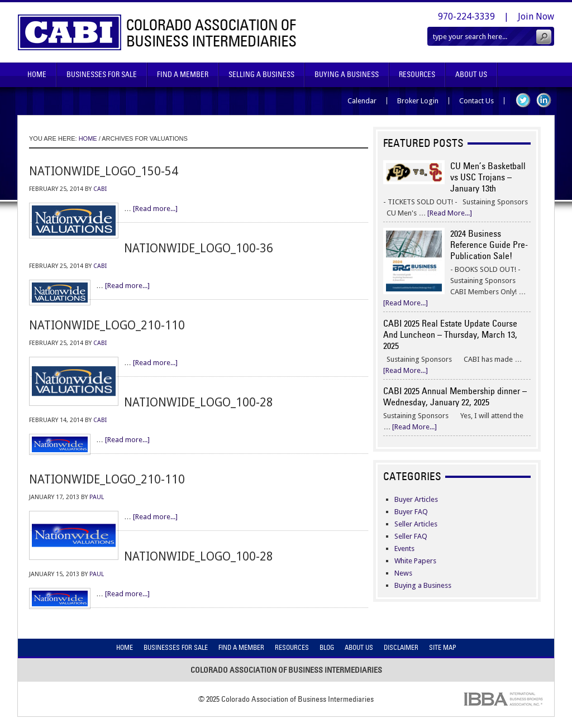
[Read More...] (450, 213)
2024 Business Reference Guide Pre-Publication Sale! (489, 245)
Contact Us (476, 101)
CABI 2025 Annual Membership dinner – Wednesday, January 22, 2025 (455, 396)
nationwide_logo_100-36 (199, 248)
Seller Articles (416, 524)
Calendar (362, 101)
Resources (417, 75)
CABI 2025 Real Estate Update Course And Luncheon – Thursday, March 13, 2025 (450, 334)
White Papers (415, 561)
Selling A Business (261, 75)
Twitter (523, 100)
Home (37, 75)
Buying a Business (423, 585)
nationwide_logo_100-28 (199, 402)
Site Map (443, 647)
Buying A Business (347, 75)
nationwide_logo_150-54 (104, 171)
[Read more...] (155, 209)
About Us (471, 75)
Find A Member (183, 75)
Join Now (536, 16)
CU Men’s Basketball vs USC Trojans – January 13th (488, 177)
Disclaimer (401, 647)
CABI (100, 189)
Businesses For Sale (102, 75)
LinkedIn (544, 100)
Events (404, 549)
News (403, 573)
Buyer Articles (416, 499)
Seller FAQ (411, 536)
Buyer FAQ (411, 512)
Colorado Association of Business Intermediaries (157, 32)
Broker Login (418, 101)
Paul (97, 497)
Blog (327, 647)
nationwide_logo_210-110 (107, 325)
